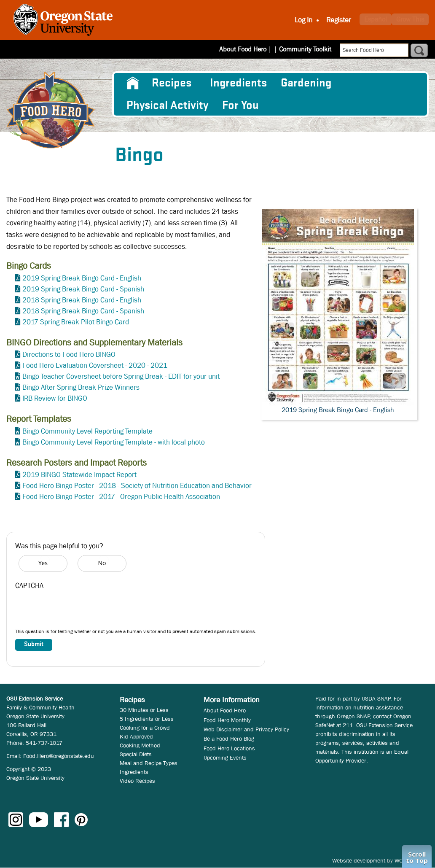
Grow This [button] (410, 19)
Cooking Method (140, 745)
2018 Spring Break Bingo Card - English (82, 300)
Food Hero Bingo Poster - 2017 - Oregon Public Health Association (121, 497)
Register (339, 20)
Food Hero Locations (229, 748)
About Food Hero (248, 49)
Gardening (306, 83)
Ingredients (238, 83)
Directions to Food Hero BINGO (69, 354)
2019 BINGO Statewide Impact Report (79, 475)
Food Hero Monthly (227, 720)
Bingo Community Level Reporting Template (87, 431)
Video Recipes (137, 781)
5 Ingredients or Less (147, 719)
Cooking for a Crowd (145, 728)
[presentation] (79, 611)
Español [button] (376, 19)
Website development (359, 860)
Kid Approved (136, 736)
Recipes (172, 83)
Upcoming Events (225, 757)
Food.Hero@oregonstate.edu (59, 756)
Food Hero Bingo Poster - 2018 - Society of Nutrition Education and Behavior (137, 486)
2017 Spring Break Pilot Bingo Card (76, 322)
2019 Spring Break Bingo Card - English (82, 278)
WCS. (401, 860)
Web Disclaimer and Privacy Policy (246, 729)
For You (240, 105)
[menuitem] (132, 83)
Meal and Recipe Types (149, 763)
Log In (303, 20)
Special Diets (136, 754)
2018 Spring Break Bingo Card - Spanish (83, 311)
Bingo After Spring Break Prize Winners (81, 387)
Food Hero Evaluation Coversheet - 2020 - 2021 (95, 365)
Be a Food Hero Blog (229, 739)
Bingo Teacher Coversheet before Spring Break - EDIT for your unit (121, 376)
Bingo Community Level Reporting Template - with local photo (114, 442)
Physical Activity (167, 105)
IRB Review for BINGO (55, 398)
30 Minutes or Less (144, 710)
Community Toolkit (305, 49)
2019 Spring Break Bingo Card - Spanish (83, 289)
